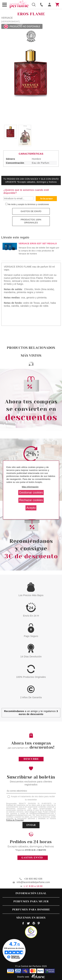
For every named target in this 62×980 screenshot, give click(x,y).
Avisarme (46, 199)
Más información (30, 487)
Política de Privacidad (15, 820)
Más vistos (31, 356)
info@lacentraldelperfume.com (33, 882)
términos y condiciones (38, 204)
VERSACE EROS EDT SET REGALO (38, 244)
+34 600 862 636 (33, 879)
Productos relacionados (31, 348)
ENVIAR (31, 825)
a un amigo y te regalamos (31, 713)
